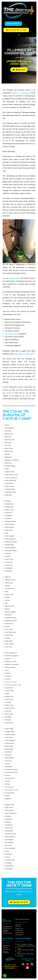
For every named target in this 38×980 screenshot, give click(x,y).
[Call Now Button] (5, 976)
